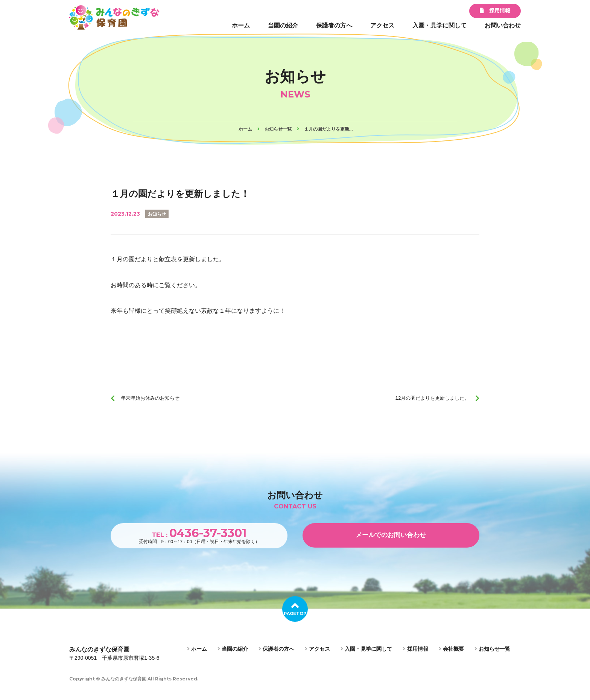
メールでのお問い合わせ (391, 542)
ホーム (241, 25)
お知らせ (158, 214)
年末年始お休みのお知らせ (159, 400)
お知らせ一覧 (492, 657)
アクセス (382, 25)
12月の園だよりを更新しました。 (422, 400)
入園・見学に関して (439, 25)
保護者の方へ (334, 25)
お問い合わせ (503, 25)
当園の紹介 (283, 25)
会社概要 (451, 657)
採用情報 (495, 11)
